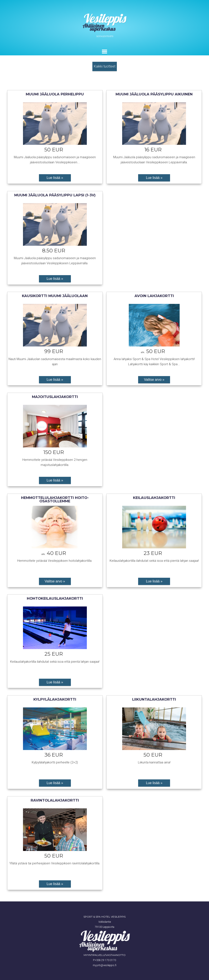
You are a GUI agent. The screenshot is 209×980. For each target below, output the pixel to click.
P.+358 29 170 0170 (104, 960)
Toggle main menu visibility (105, 51)
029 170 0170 (108, 36)
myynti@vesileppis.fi (105, 965)
